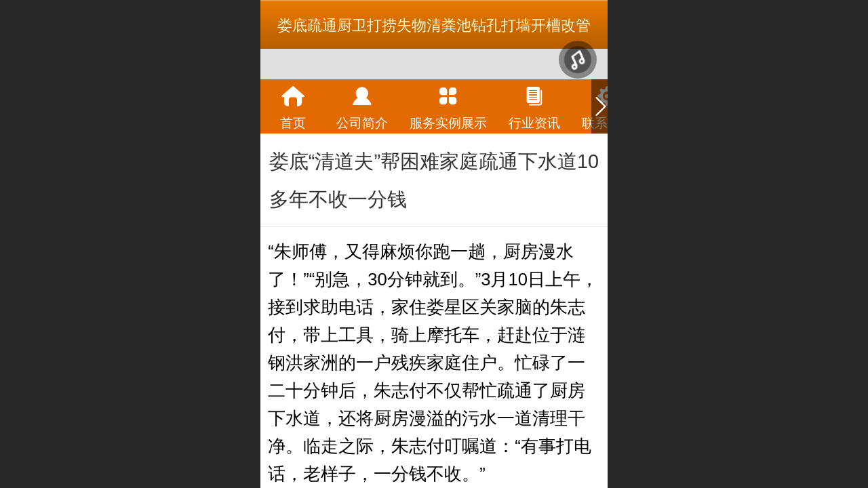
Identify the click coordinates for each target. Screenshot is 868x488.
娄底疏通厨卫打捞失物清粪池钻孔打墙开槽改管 (434, 25)
